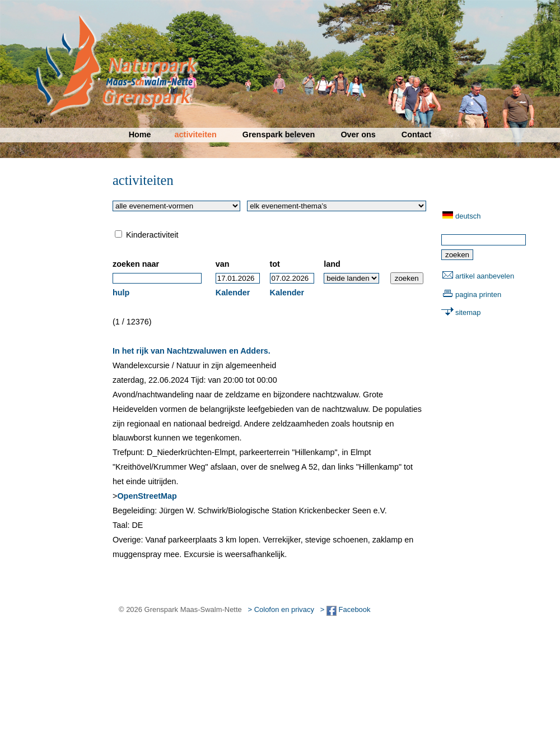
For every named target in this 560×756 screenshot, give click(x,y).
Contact (417, 134)
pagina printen (478, 294)
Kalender (233, 293)
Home (140, 134)
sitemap (468, 312)
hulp (121, 293)
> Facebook (346, 609)
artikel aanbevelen (485, 276)
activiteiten (196, 134)
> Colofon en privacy (281, 609)
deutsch (468, 216)
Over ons (358, 134)
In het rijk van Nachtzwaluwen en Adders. (192, 351)
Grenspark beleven (279, 134)
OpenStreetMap (147, 496)
